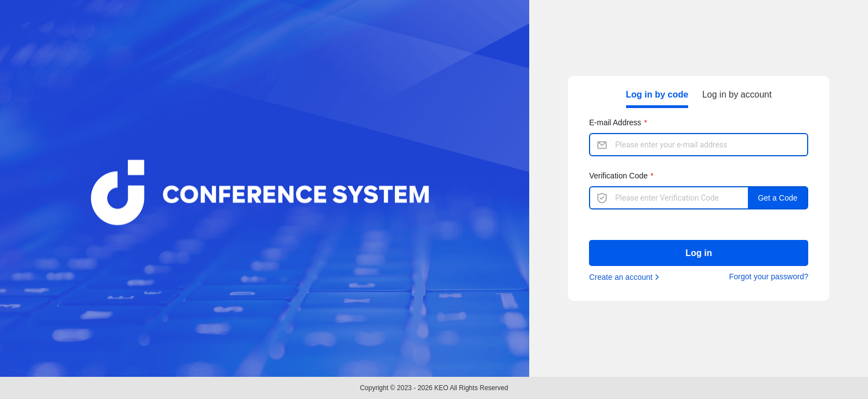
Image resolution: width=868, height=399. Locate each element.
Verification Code (618, 176)
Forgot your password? (769, 277)
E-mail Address (615, 122)
